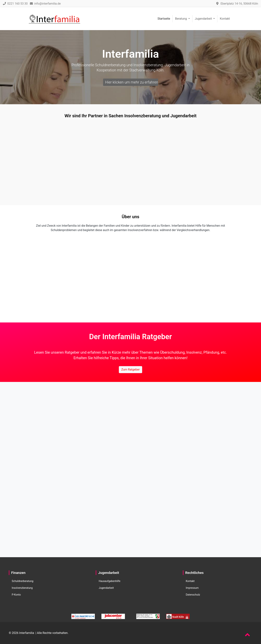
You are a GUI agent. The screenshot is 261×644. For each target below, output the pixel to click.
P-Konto (16, 595)
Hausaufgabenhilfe (109, 581)
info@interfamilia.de (45, 4)
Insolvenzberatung (22, 588)
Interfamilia (27, 633)
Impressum (192, 588)
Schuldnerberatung (23, 581)
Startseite (164, 19)
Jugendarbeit (204, 19)
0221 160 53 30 (15, 4)
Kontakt (225, 19)
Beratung (181, 19)
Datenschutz (193, 595)
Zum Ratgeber (130, 370)
